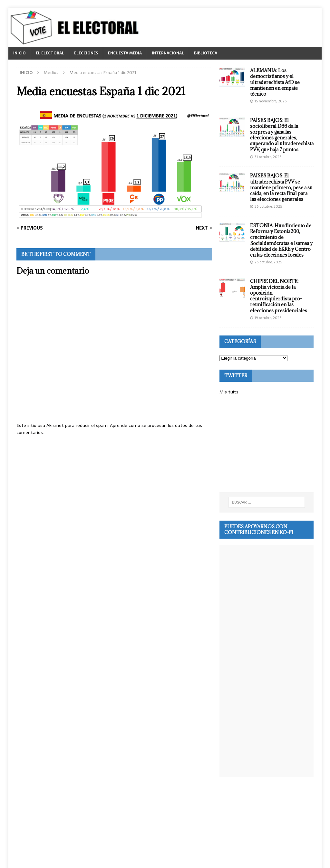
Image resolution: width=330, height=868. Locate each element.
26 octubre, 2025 (268, 206)
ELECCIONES (86, 53)
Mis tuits (229, 392)
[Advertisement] (272, 444)
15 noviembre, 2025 (271, 101)
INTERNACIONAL (168, 53)
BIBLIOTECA (206, 53)
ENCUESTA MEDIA (125, 53)
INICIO (19, 53)
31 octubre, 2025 (268, 157)
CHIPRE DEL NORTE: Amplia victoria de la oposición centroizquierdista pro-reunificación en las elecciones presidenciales (279, 296)
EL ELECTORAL (50, 53)
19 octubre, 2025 (268, 318)
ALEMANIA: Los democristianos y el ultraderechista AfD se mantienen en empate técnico (275, 82)
